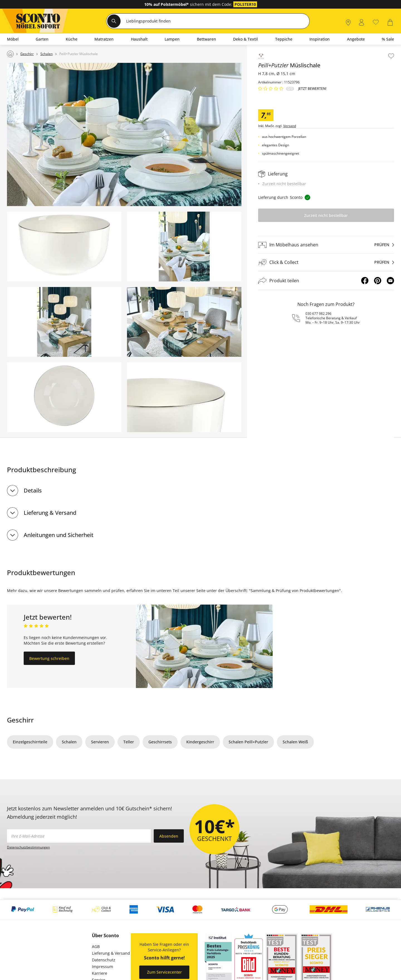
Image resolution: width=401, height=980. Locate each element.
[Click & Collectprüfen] (326, 262)
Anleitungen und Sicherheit (59, 535)
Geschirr (20, 720)
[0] (376, 22)
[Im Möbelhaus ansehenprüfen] (326, 245)
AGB (96, 946)
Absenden (169, 836)
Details (33, 490)
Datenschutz (104, 960)
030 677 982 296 (318, 314)
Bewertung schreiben (49, 658)
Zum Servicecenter (164, 972)
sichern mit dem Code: (189, 4)
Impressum (102, 967)
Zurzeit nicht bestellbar (326, 215)
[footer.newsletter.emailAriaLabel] (79, 836)
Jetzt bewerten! (312, 89)
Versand (290, 126)
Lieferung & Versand (50, 513)
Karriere (100, 973)
